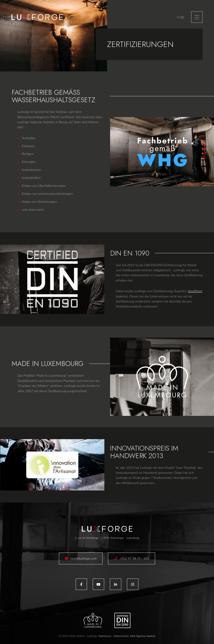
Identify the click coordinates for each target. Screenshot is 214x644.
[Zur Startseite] (37, 17)
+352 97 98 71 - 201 (134, 558)
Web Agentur (138, 636)
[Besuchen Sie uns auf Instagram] (133, 584)
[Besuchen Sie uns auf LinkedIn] (116, 584)
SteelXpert (195, 291)
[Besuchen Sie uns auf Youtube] (98, 584)
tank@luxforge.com (83, 558)
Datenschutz (121, 636)
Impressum (105, 636)
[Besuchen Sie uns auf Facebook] (81, 584)
